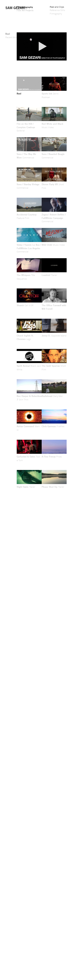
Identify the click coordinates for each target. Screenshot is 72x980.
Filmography (56, 14)
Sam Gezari (15, 8)
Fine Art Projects (25, 10)
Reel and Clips (57, 7)
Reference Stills (57, 10)
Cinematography (25, 7)
